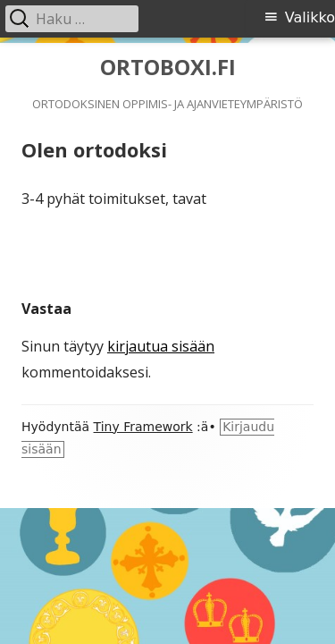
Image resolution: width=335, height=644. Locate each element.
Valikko (310, 17)
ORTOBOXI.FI (168, 68)
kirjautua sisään (161, 346)
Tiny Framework (143, 427)
